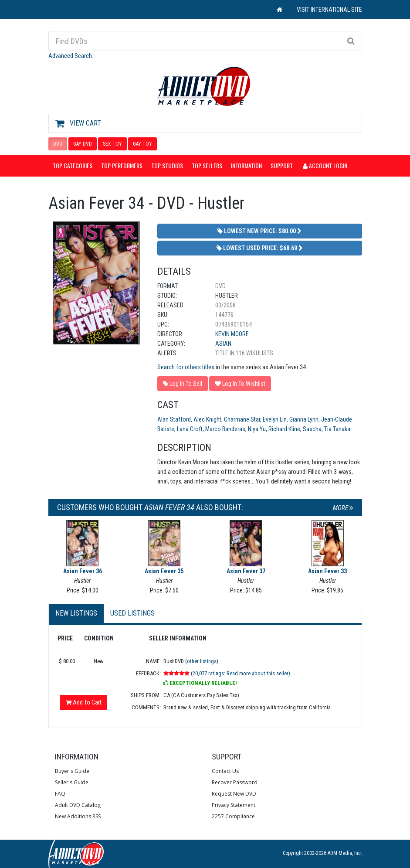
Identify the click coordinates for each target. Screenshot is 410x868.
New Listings (76, 613)
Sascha (312, 429)
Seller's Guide (72, 782)
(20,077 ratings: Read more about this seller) (241, 673)
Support (282, 165)
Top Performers (122, 165)
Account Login (325, 165)
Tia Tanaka (337, 429)
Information (246, 165)
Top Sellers (207, 165)
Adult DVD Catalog (78, 805)
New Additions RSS (78, 816)
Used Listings (132, 613)
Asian (223, 344)
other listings (202, 661)
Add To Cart (84, 702)
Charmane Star (242, 419)
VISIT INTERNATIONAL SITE (329, 10)
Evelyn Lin (275, 419)
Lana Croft (190, 429)
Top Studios (167, 165)
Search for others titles (186, 367)
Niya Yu (257, 429)
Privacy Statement (234, 805)
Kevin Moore (232, 334)
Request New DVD (234, 794)
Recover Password (235, 782)
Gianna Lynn (304, 419)
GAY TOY (142, 144)
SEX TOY (112, 144)
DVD (58, 144)
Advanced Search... (72, 56)
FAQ (60, 794)
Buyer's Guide (72, 771)
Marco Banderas (225, 429)
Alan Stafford (174, 419)
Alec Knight (207, 419)
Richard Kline (284, 429)
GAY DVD (83, 144)
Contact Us (225, 771)
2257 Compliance (233, 816)
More (343, 508)
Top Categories (73, 165)
